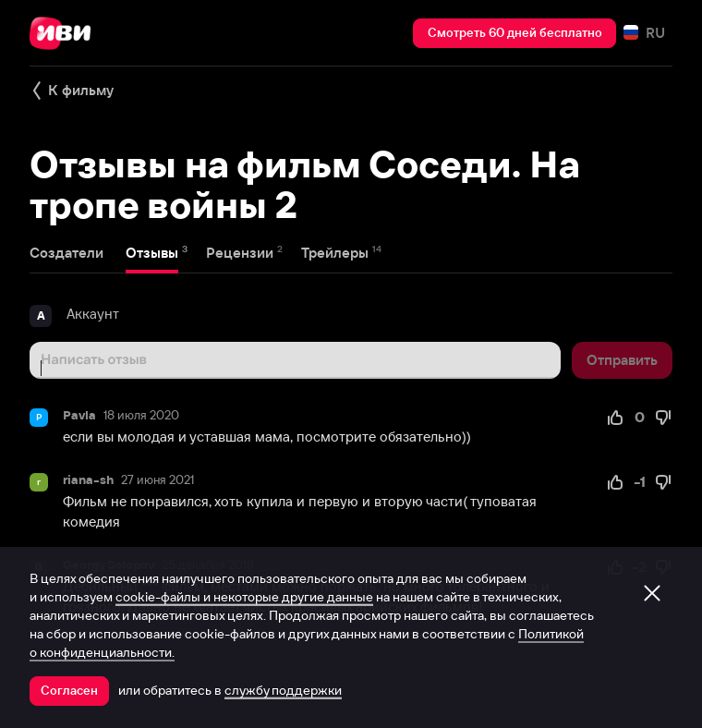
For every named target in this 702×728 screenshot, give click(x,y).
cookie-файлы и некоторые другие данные (244, 597)
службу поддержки (283, 690)
